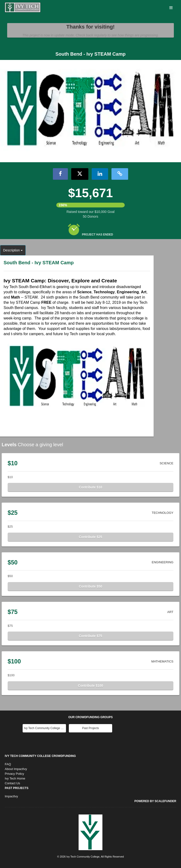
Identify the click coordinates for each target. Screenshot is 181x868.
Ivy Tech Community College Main (45, 728)
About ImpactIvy (16, 769)
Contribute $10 (90, 487)
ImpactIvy (11, 796)
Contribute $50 (90, 586)
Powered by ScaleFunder (155, 801)
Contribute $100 (90, 686)
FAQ (8, 764)
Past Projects (91, 728)
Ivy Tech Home (15, 778)
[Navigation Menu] (171, 8)
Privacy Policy (14, 774)
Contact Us (12, 783)
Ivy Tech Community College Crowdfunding (40, 756)
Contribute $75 (90, 636)
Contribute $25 (90, 537)
